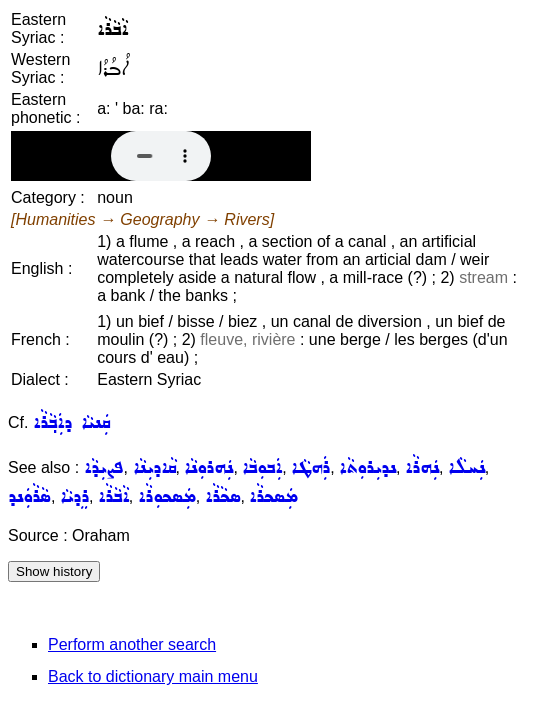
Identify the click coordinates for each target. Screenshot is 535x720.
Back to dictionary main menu (153, 676)
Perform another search (132, 644)
